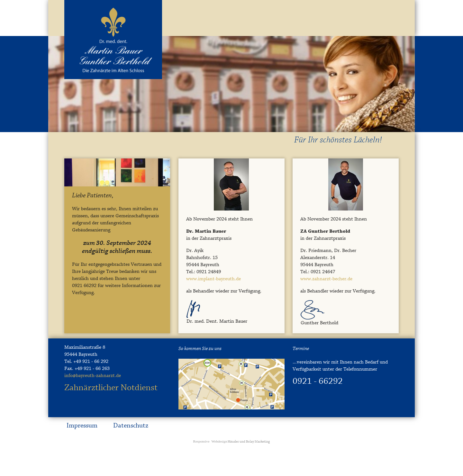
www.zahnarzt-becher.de (326, 279)
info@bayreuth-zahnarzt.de (93, 376)
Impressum (82, 426)
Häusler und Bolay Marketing (232, 442)
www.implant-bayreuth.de (213, 279)
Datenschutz (131, 426)
